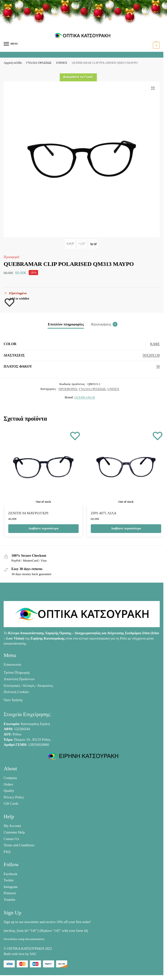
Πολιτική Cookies (16, 692)
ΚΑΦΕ (155, 344)
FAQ (7, 852)
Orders (8, 784)
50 (158, 366)
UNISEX (62, 63)
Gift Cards (11, 803)
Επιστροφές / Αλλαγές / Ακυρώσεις (28, 686)
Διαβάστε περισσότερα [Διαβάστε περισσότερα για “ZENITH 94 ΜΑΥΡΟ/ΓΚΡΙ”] (43, 528)
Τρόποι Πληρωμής (17, 672)
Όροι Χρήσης (13, 700)
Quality (9, 791)
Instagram (11, 887)
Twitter (9, 880)
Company (10, 778)
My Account (12, 826)
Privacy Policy (14, 797)
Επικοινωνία (12, 664)
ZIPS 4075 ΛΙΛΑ (104, 513)
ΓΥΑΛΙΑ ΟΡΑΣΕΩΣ (39, 63)
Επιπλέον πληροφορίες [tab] (66, 324)
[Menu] (11, 44)
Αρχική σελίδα (13, 63)
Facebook (10, 874)
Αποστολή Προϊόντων (19, 679)
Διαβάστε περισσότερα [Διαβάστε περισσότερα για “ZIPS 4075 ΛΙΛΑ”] (126, 528)
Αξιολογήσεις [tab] (104, 324)
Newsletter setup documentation (24, 939)
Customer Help (14, 832)
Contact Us (11, 839)
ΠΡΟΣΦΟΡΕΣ (68, 389)
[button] (156, 45)
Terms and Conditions (19, 845)
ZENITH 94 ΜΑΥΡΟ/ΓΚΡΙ (28, 513)
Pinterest (10, 893)
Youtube (9, 900)
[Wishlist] (75, 436)
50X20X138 (151, 355)
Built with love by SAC (20, 954)
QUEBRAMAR (85, 397)
